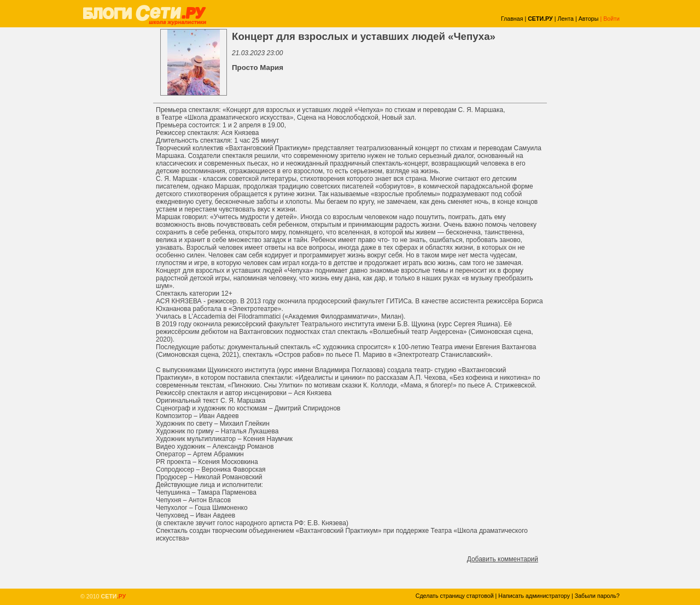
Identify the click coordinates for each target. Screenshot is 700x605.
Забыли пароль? (597, 596)
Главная (512, 19)
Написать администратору (534, 596)
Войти (611, 19)
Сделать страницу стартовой (455, 596)
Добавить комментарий (503, 559)
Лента (565, 19)
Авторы (589, 19)
